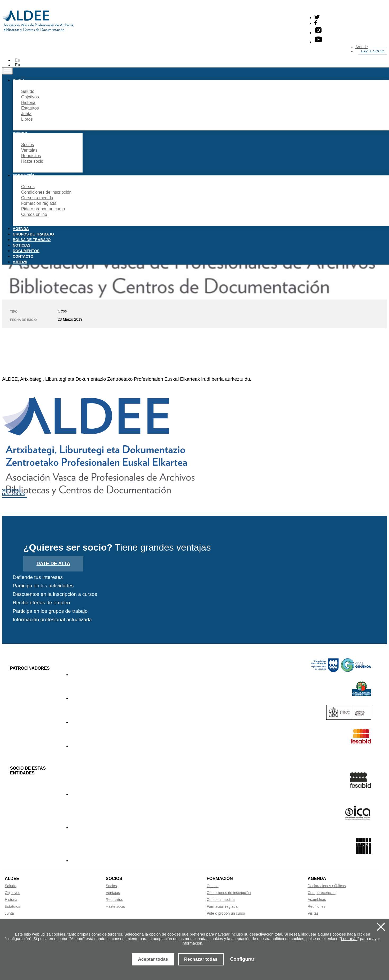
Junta (26, 114)
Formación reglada (39, 203)
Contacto (23, 256)
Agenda (21, 229)
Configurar (242, 959)
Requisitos (31, 156)
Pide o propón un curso (43, 209)
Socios (28, 145)
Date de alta (53, 564)
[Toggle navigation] (7, 71)
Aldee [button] (19, 80)
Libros (27, 119)
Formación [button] (24, 175)
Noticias (22, 245)
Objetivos (30, 97)
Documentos (26, 251)
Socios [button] (20, 133)
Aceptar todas (153, 959)
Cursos (28, 187)
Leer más (349, 939)
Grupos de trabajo (33, 234)
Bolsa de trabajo (32, 240)
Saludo (28, 91)
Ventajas (29, 150)
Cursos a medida (37, 198)
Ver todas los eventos (13, 492)
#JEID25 (20, 262)
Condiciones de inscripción (46, 192)
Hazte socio (373, 51)
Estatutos (30, 108)
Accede (362, 47)
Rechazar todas (201, 959)
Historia (28, 103)
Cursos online (34, 214)
